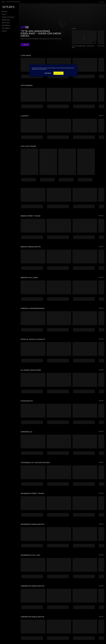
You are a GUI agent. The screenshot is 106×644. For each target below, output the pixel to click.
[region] (54, 70)
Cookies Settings (48, 73)
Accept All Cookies (58, 73)
